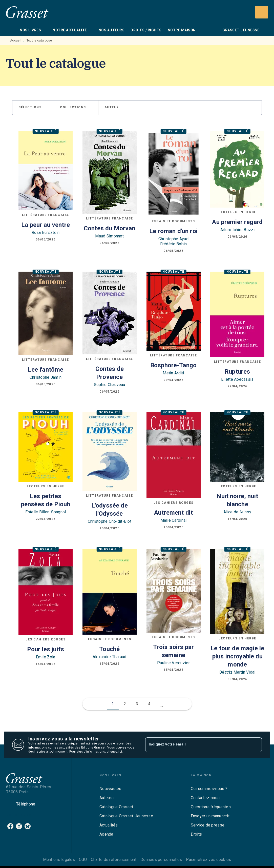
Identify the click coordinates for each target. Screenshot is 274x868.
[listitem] (10, 826)
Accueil (16, 41)
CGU (83, 860)
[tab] (11, 30)
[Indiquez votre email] (197, 745)
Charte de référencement (114, 860)
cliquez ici (114, 752)
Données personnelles (161, 860)
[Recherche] (262, 12)
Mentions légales (59, 860)
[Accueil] (27, 12)
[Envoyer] (256, 745)
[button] (33, 108)
